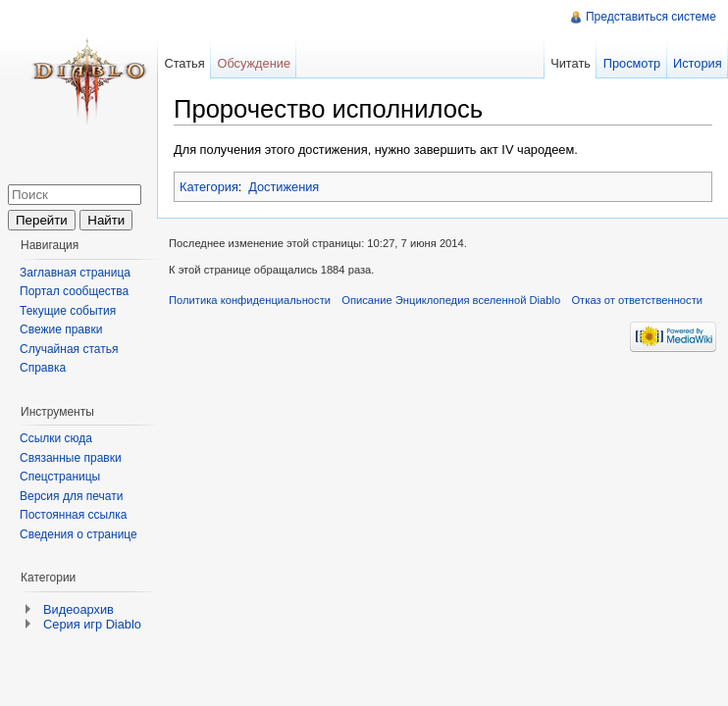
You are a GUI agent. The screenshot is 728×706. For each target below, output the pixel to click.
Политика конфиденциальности (250, 300)
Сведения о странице (78, 534)
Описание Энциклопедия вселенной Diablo (451, 300)
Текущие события (68, 311)
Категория (209, 187)
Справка (43, 368)
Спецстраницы (60, 477)
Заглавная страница (75, 273)
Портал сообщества (74, 291)
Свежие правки (61, 329)
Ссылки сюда (56, 438)
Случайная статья (69, 349)
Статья (184, 63)
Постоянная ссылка (73, 515)
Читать (571, 63)
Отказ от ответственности (637, 300)
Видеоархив (78, 609)
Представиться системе (651, 17)
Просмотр (632, 63)
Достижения (284, 187)
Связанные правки (71, 458)
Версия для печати (71, 496)
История (698, 63)
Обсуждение (254, 63)
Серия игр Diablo (92, 624)
